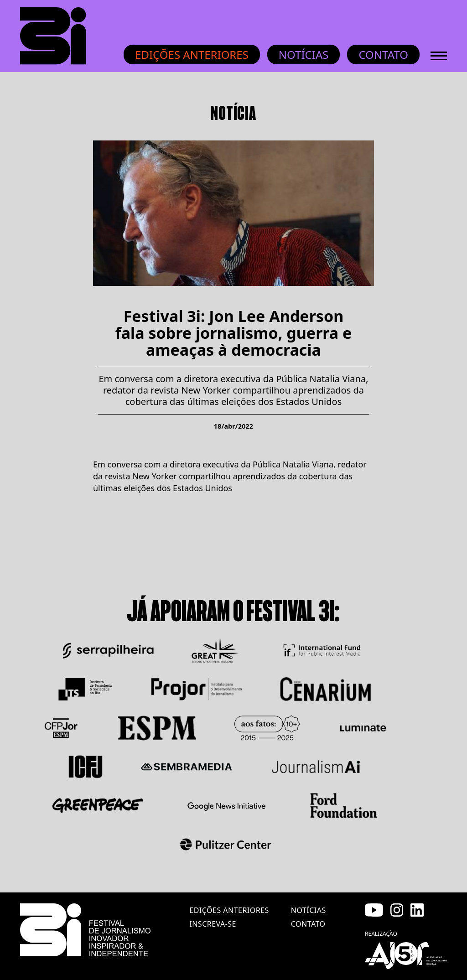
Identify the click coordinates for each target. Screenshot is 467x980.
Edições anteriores (192, 54)
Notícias (304, 54)
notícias (309, 910)
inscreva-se (213, 924)
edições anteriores (229, 910)
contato (308, 924)
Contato (383, 54)
